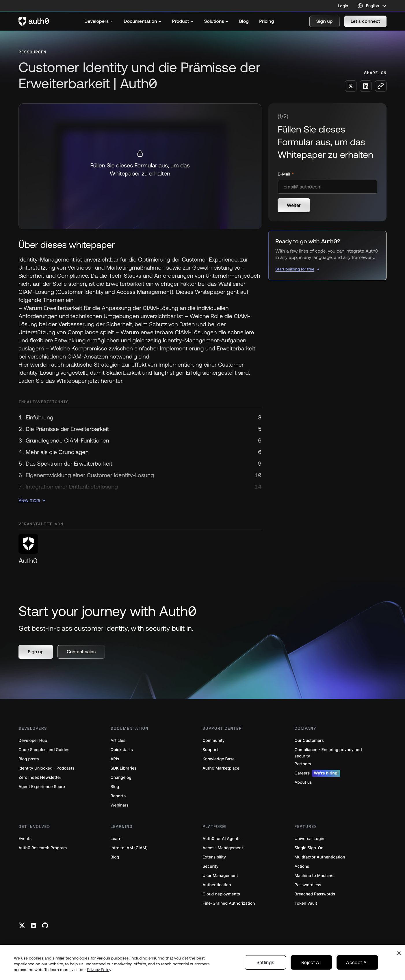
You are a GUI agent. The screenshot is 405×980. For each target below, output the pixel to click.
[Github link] (45, 925)
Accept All (357, 962)
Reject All (311, 962)
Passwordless (308, 885)
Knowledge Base (219, 759)
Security (211, 866)
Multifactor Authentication (320, 857)
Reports (118, 796)
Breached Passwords (315, 894)
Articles (118, 741)
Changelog (121, 778)
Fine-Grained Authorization (229, 903)
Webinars (120, 805)
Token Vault (306, 903)
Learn (116, 839)
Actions (302, 866)
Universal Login (310, 839)
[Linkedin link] (34, 925)
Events (25, 839)
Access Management (223, 848)
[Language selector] (372, 6)
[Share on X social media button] (351, 86)
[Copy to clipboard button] (381, 86)
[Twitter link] (22, 925)
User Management (220, 876)
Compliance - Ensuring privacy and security (328, 753)
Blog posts (29, 759)
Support (210, 750)
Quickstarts (122, 750)
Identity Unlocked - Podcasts (47, 768)
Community (214, 741)
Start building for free (295, 269)
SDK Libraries (124, 768)
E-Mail (284, 174)
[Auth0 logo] (34, 21)
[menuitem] (99, 21)
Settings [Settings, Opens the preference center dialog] (265, 962)
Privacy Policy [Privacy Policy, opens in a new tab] (99, 970)
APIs (115, 759)
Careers (318, 773)
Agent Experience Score (42, 787)
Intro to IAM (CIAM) (129, 848)
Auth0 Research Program (43, 848)
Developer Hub (33, 741)
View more (32, 500)
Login (343, 6)
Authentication (217, 885)
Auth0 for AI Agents (222, 839)
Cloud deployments (221, 894)
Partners (303, 764)
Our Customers (309, 741)
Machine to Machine (314, 876)
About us (303, 782)
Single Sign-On (309, 848)
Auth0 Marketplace (221, 768)
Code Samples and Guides (44, 750)
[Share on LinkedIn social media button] (366, 86)
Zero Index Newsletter (40, 778)
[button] (325, 21)
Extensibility (214, 857)
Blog (115, 787)
